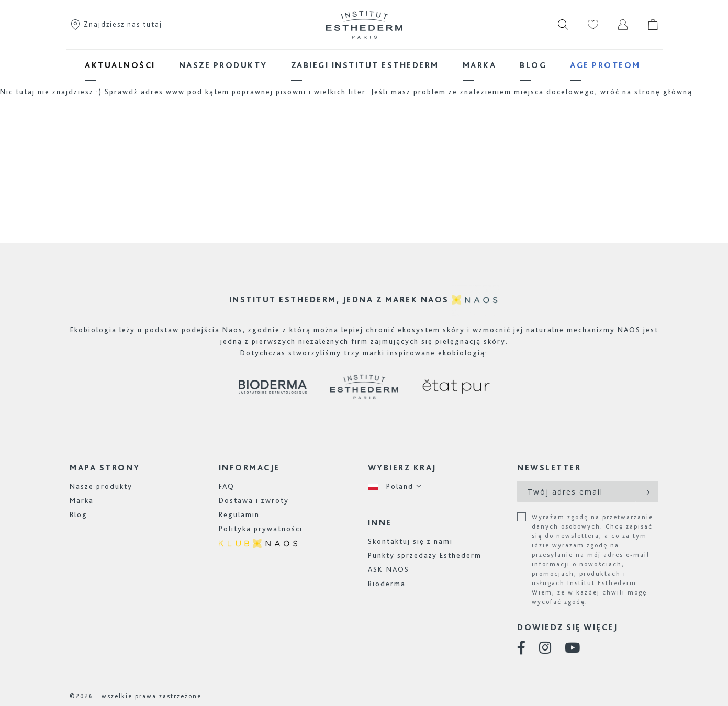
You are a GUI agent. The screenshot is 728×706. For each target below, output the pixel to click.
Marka (82, 500)
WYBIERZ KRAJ (402, 468)
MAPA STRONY (105, 468)
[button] (395, 486)
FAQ (227, 486)
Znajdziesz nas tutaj (116, 24)
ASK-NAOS (389, 569)
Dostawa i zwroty (254, 500)
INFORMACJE (249, 468)
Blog (79, 514)
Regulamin (239, 514)
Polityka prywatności (261, 529)
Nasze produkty (101, 486)
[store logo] (364, 25)
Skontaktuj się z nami (410, 541)
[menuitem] (120, 65)
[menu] (364, 65)
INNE (380, 523)
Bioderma (387, 584)
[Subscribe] (647, 491)
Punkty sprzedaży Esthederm (425, 555)
